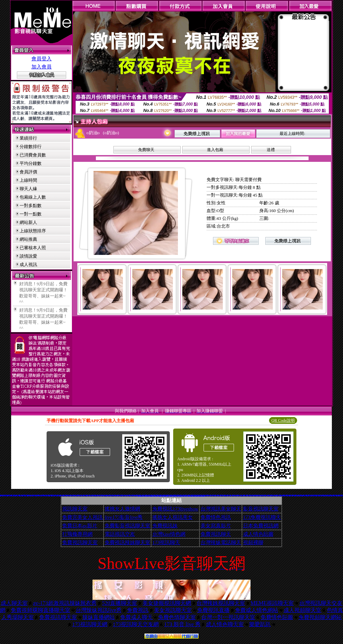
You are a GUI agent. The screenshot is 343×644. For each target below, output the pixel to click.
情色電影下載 (319, 495)
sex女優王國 (183, 495)
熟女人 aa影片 (195, 496)
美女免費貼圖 (316, 495)
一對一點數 (31, 214)
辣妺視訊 (200, 496)
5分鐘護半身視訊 (6, 494)
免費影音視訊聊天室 (127, 526)
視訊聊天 (18, 495)
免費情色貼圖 (277, 617)
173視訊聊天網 (90, 624)
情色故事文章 (287, 495)
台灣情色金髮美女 (49, 495)
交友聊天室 (3, 495)
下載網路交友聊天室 (276, 495)
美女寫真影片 (216, 526)
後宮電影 (229, 495)
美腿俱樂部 (184, 496)
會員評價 (28, 172)
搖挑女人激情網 (122, 509)
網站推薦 (28, 239)
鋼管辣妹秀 (317, 494)
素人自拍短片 (211, 495)
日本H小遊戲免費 (156, 496)
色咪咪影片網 (72, 495)
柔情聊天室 (230, 495)
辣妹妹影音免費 (46, 495)
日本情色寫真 (75, 495)
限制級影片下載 (93, 495)
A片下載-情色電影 (86, 495)
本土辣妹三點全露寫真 (226, 495)
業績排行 (28, 138)
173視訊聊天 (166, 543)
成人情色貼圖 (258, 534)
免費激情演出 (33, 495)
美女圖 (279, 495)
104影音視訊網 (129, 495)
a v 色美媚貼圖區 (182, 496)
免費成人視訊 (9, 494)
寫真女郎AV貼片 (295, 495)
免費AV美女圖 (124, 495)
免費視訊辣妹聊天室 (127, 543)
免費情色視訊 (216, 517)
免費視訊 (138, 610)
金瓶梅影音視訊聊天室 (28, 495)
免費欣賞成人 (150, 495)
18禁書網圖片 (175, 495)
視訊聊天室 (75, 509)
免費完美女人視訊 (82, 517)
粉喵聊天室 (187, 496)
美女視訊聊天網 (77, 495)
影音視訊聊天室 (261, 509)
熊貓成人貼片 (313, 495)
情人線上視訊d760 (153, 496)
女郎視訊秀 (217, 495)
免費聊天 (146, 150)
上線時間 (28, 180)
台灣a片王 (23, 495)
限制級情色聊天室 (298, 495)
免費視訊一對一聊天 (309, 495)
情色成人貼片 (278, 495)
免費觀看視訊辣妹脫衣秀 (325, 495)
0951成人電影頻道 (246, 495)
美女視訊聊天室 (173, 610)
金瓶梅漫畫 (109, 495)
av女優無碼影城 (198, 496)
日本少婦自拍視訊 (136, 495)
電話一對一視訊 (112, 495)
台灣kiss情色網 (169, 534)
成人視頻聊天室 (302, 610)
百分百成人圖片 (332, 495)
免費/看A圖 (298, 495)
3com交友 (342, 495)
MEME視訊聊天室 (272, 603)
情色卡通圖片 (127, 495)
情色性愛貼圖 (265, 495)
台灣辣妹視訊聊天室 (221, 603)
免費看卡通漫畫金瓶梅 (262, 495)
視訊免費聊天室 (80, 495)
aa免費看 (89, 495)
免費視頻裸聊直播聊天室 (41, 610)
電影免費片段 (175, 496)
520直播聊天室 (120, 603)
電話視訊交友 (120, 534)
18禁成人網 (31, 495)
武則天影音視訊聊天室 (106, 495)
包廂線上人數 (33, 197)
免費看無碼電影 (99, 495)
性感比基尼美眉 (41, 495)
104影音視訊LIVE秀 (15, 495)
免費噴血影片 (67, 495)
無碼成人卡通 (146, 495)
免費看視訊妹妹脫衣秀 (113, 495)
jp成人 (5, 495)
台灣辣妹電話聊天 (221, 543)
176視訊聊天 (335, 495)
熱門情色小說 (239, 495)
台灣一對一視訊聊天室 (228, 617)
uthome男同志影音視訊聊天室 (96, 495)
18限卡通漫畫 (275, 495)
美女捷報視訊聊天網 (167, 603)
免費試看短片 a (149, 496)
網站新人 (28, 222)
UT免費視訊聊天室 (329, 495)
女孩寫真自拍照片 (262, 495)
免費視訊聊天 (216, 534)
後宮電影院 (82, 495)
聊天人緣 (28, 189)
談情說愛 (28, 256)
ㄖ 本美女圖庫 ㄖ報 (178, 496)
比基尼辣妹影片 (20, 495)
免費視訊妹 (165, 526)
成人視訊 (28, 265)
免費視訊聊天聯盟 (236, 495)
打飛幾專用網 (77, 534)
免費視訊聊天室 (80, 543)
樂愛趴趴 (260, 624)
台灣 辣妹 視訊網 (28, 495)
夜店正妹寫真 (32, 495)
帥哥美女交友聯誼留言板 (160, 496)
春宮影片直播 (25, 495)
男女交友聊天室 (64, 495)
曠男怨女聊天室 (213, 494)
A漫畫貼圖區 (116, 495)
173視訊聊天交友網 (136, 624)
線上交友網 (274, 495)
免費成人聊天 (136, 617)
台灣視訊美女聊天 (221, 509)
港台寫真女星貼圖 (171, 494)
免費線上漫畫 (340, 495)
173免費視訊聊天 (262, 517)
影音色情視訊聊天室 (60, 495)
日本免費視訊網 (261, 526)
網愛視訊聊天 (118, 495)
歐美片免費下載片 (167, 496)
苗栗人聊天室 (57, 495)
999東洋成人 (189, 496)
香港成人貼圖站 (214, 495)
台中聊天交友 (98, 495)
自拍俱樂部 (305, 495)
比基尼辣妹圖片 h (71, 495)
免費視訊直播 (213, 610)
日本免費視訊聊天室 (308, 495)
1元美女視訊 (41, 495)
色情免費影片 (33, 494)
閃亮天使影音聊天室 (255, 495)
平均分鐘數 (31, 163)
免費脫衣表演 (300, 495)
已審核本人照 (33, 248)
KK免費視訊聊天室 (269, 495)
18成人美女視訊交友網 (203, 496)
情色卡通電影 (311, 495)
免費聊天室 (293, 495)
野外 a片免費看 (173, 496)
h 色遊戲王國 (178, 495)
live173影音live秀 (124, 517)
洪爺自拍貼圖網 (337, 495)
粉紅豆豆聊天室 (222, 495)
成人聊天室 (14, 603)
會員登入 (42, 59)
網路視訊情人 (55, 495)
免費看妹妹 (12, 495)
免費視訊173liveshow (175, 509)
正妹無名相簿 (321, 495)
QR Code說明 (283, 420)
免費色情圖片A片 (259, 495)
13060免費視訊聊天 (302, 495)
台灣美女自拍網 (290, 495)
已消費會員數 (33, 155)
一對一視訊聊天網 (109, 495)
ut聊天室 (327, 495)
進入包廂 (215, 150)
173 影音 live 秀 (182, 624)
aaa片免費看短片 (144, 496)
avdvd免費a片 (69, 495)
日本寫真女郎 (209, 495)
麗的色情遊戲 (170, 496)
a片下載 (38, 495)
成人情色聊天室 (225, 624)
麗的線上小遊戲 (7, 495)
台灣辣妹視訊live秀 (99, 610)
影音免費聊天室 (206, 495)
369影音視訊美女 (36, 495)
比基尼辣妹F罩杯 (91, 495)
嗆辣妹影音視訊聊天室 (242, 495)
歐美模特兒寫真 (192, 496)
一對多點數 (31, 206)
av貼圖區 (9, 495)
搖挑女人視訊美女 (173, 517)
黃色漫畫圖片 (121, 495)
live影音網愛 (111, 495)
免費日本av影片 (80, 526)
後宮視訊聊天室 (52, 495)
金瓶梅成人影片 (284, 495)
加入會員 (42, 67)
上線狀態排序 (33, 231)
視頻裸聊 (253, 543)
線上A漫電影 (233, 495)
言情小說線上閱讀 (164, 496)
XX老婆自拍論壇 (272, 495)
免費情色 (220, 495)
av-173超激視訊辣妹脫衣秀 (65, 603)
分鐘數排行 (31, 147)
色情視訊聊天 (147, 496)
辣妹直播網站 (99, 617)
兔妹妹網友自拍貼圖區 (281, 495)
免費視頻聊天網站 (320, 617)
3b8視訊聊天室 (141, 496)
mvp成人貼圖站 (133, 495)
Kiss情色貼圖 (252, 495)
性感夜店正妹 (102, 495)
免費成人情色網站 (257, 610)
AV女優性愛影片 (249, 495)
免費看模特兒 (215, 495)
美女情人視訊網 (219, 495)
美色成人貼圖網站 (171, 495)
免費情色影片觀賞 (165, 495)
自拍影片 (43, 495)
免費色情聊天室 (177, 617)
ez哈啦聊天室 (83, 495)
